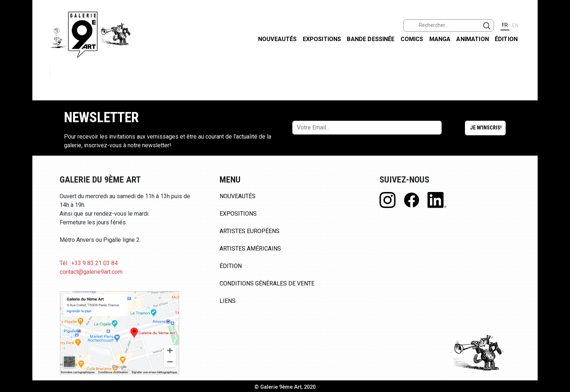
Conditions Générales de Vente (267, 283)
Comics (412, 39)
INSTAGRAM (559, 93)
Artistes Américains (250, 249)
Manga (440, 39)
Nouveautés (278, 39)
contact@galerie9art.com (91, 272)
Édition (506, 39)
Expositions (322, 39)
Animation (472, 39)
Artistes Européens (250, 231)
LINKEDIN (559, 130)
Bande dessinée (371, 39)
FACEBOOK (559, 56)
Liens (228, 301)
